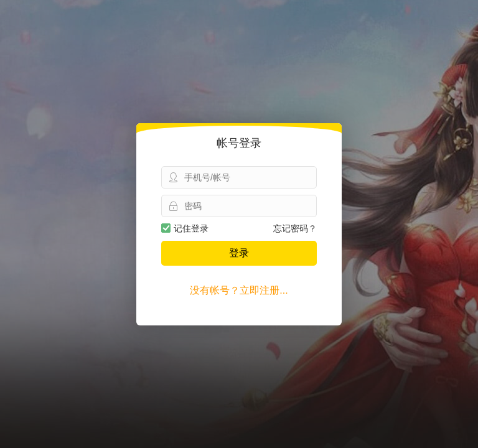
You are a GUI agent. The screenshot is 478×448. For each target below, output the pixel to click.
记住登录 (185, 228)
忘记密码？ (295, 228)
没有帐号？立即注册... (239, 290)
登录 (239, 253)
